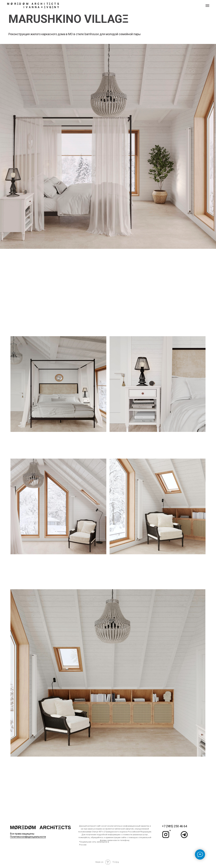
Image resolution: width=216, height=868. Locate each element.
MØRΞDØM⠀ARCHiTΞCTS (40, 827)
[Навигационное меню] (207, 6)
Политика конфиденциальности (28, 837)
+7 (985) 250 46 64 (174, 826)
